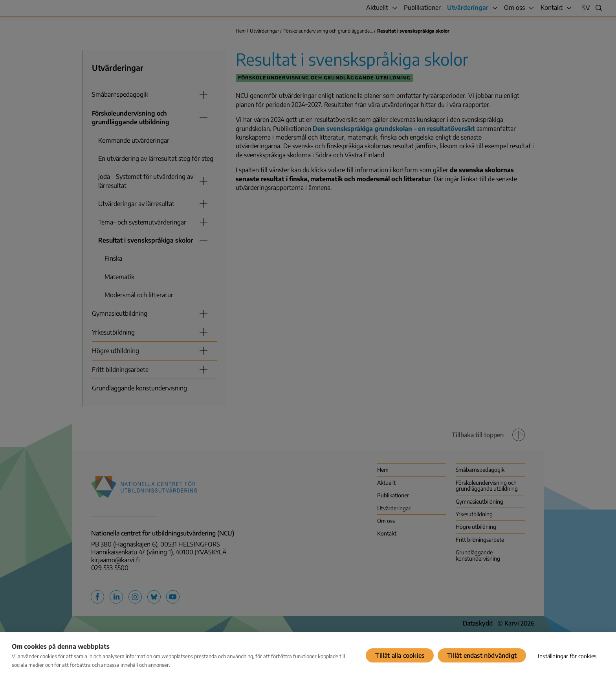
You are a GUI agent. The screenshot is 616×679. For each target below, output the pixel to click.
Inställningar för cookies (567, 656)
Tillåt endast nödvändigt (482, 655)
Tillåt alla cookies (400, 655)
